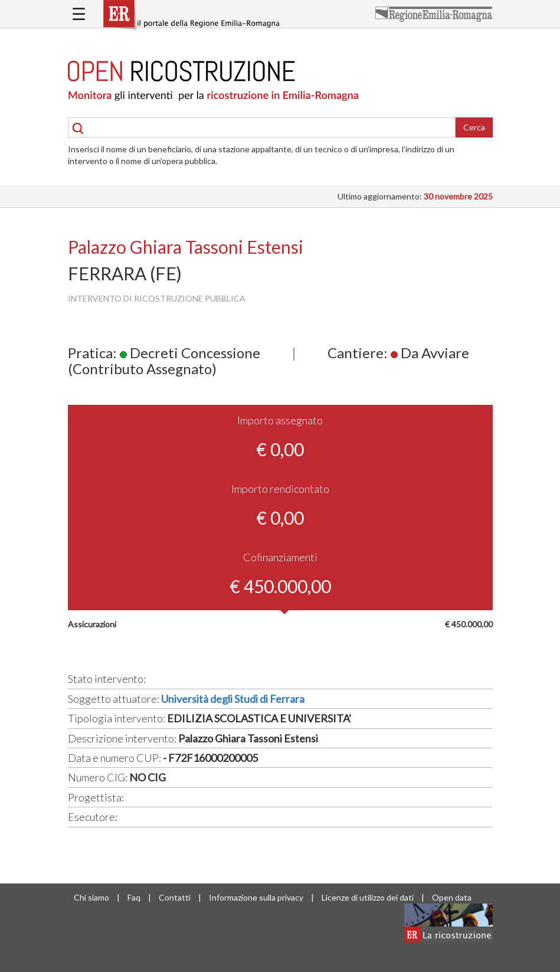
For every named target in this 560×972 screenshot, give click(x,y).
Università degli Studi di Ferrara (233, 699)
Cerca (474, 127)
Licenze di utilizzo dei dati (368, 897)
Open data (452, 897)
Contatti (175, 897)
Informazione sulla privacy (256, 897)
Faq (134, 897)
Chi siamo (91, 897)
